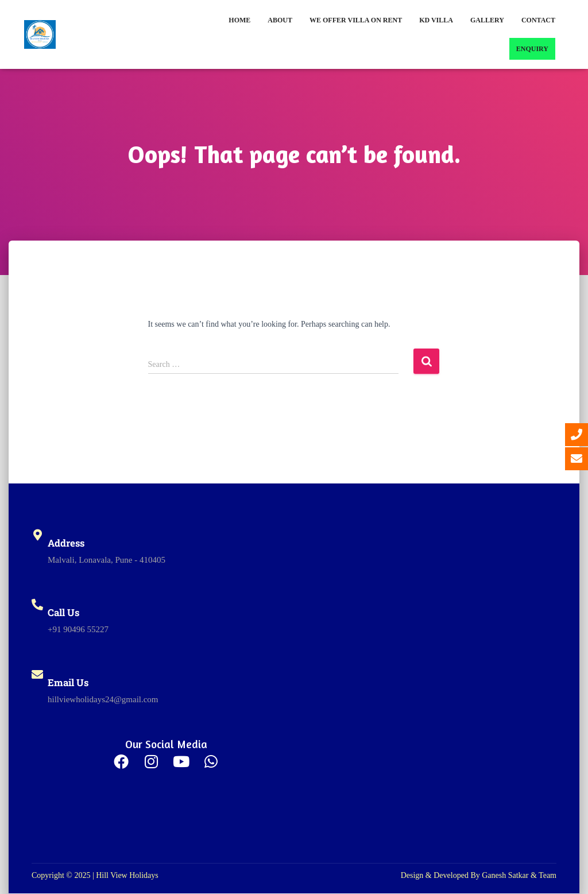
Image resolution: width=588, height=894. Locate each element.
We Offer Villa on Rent (356, 20)
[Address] (37, 535)
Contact (538, 20)
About (280, 20)
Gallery (487, 20)
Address (66, 543)
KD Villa (436, 20)
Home (239, 20)
